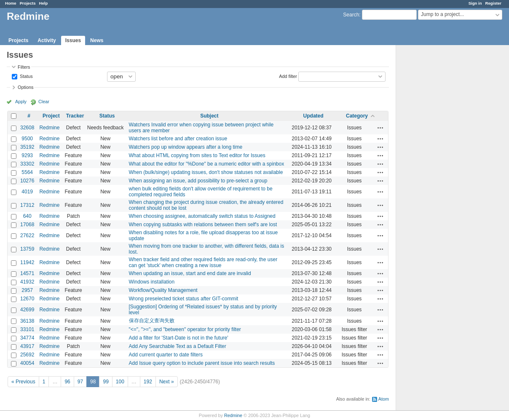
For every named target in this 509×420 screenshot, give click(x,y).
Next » (167, 382)
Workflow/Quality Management (163, 290)
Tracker (75, 116)
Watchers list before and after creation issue (178, 139)
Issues (73, 40)
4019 (27, 192)
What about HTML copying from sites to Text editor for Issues (197, 155)
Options (25, 87)
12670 (27, 299)
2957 (27, 290)
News (97, 40)
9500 (27, 139)
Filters (24, 67)
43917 (27, 346)
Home (11, 3)
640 (27, 216)
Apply (21, 102)
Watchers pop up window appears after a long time (186, 147)
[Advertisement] (438, 177)
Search (351, 15)
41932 (27, 282)
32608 (27, 128)
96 (67, 382)
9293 (27, 155)
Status (26, 76)
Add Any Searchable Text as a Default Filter (178, 346)
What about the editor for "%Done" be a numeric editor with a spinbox (207, 164)
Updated (313, 116)
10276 (27, 181)
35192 (27, 147)
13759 (27, 249)
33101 (27, 329)
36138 (27, 321)
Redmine (49, 128)
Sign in (475, 3)
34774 (27, 338)
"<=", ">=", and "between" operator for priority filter (185, 329)
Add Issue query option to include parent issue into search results (202, 363)
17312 (27, 205)
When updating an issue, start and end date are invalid (190, 273)
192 (148, 382)
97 (80, 382)
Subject (209, 116)
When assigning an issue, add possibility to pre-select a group (198, 181)
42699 (27, 310)
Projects (28, 3)
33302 (27, 164)
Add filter (288, 76)
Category (357, 116)
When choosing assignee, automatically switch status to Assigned (202, 216)
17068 (27, 225)
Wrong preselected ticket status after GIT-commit (184, 299)
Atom (384, 399)
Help (44, 3)
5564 (27, 172)
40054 (27, 363)
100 (120, 382)
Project (51, 116)
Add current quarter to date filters (166, 355)
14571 (27, 273)
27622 (27, 235)
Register (493, 3)
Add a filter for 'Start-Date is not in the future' (179, 338)
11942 (27, 262)
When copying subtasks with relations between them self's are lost (203, 225)
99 (106, 382)
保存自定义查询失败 (152, 321)
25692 (27, 355)
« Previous (23, 382)
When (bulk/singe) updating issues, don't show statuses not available (206, 172)
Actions (380, 128)
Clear (44, 102)
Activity (47, 40)
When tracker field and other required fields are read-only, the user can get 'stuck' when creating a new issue (203, 262)
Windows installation (152, 282)
